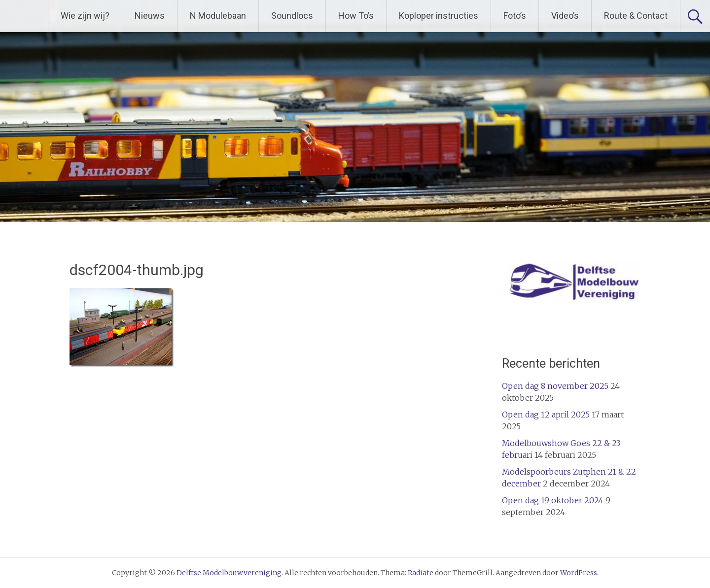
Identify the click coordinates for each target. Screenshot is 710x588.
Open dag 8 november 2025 (555, 386)
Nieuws (150, 16)
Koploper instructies (439, 16)
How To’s (356, 16)
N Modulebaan (218, 16)
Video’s (565, 16)
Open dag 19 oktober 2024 (553, 500)
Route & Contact (636, 16)
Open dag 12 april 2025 (546, 415)
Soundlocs (292, 16)
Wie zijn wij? (85, 16)
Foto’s (515, 16)
